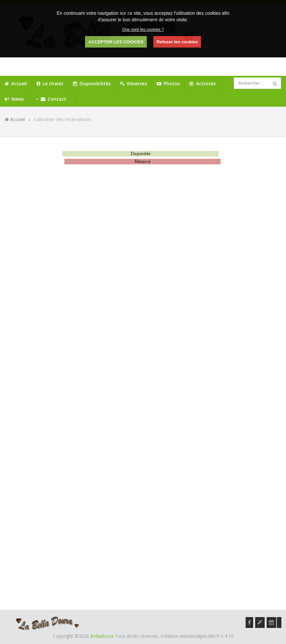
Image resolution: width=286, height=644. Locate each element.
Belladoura (102, 636)
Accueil (18, 119)
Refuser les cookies (177, 42)
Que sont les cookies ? (143, 30)
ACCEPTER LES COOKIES (116, 42)
